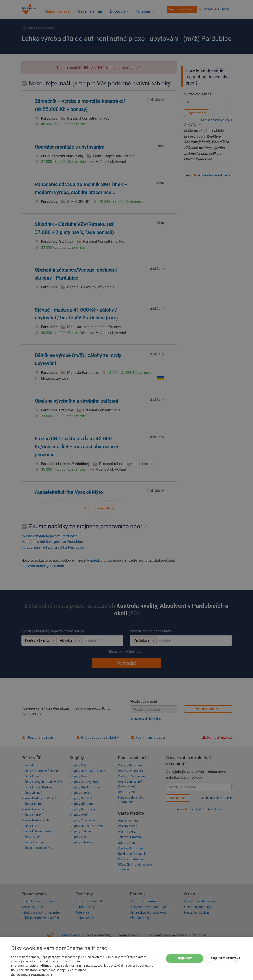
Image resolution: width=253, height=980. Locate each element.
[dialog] (126, 958)
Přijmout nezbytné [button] (224, 958)
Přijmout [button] (185, 958)
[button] (85, 975)
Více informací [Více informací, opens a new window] (77, 970)
